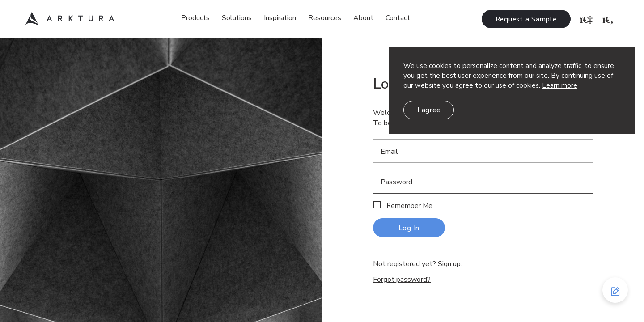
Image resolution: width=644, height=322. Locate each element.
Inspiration (280, 18)
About (363, 18)
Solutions (237, 18)
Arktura (70, 19)
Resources (325, 18)
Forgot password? (402, 280)
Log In (409, 228)
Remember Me (409, 206)
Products (195, 18)
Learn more (560, 85)
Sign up (449, 264)
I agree (429, 110)
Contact (398, 18)
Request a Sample (526, 19)
